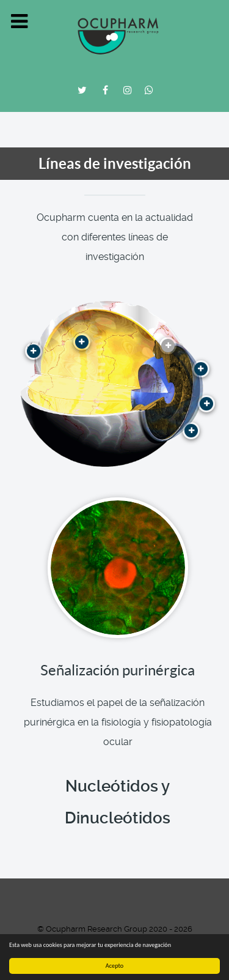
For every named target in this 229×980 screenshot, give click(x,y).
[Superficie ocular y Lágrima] (201, 369)
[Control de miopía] (191, 431)
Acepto (114, 966)
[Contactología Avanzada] (206, 404)
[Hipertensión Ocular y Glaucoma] (34, 351)
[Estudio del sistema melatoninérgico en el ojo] (82, 342)
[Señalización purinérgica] (168, 346)
